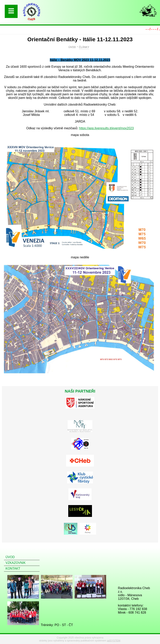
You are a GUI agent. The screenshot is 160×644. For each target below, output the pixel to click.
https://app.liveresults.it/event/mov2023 (107, 128)
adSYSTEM (114, 641)
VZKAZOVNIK (16, 563)
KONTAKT (13, 569)
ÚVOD (72, 47)
